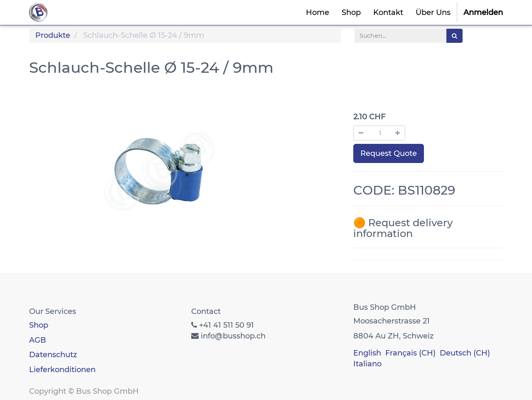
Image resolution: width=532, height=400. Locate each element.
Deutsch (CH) (465, 353)
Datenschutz (53, 355)
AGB (38, 340)
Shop (39, 325)
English (367, 353)
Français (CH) (410, 353)
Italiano (367, 364)
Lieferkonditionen (62, 370)
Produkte (53, 35)
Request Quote (389, 153)
